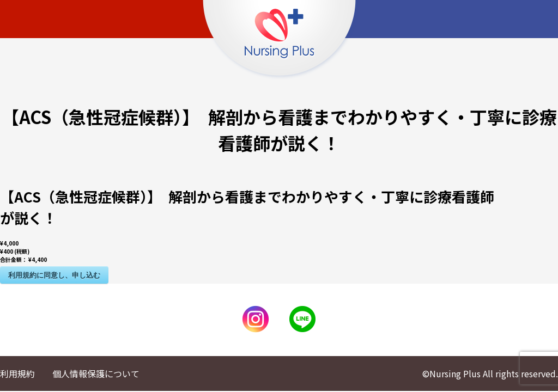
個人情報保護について (96, 373)
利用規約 (17, 373)
